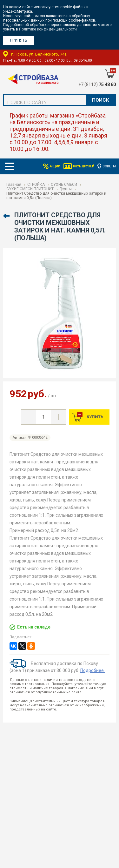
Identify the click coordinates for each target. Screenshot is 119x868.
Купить (94, 417)
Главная (14, 185)
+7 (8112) (97, 84)
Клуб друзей (84, 166)
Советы (109, 166)
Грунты (66, 189)
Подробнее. (93, 670)
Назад (7, 216)
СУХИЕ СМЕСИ (64, 185)
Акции (55, 166)
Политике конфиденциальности (48, 29)
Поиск (101, 100)
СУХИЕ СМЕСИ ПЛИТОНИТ (30, 189)
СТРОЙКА (36, 185)
